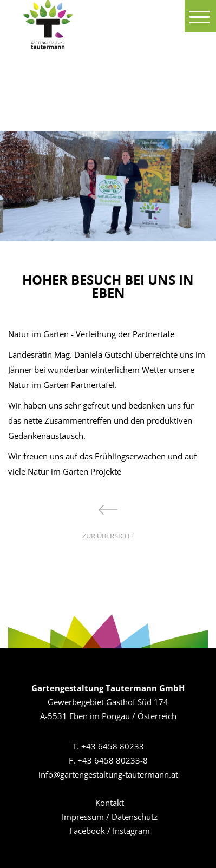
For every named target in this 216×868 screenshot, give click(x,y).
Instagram (131, 831)
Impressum (83, 817)
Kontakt (110, 803)
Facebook (87, 831)
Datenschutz (135, 817)
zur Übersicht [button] (108, 523)
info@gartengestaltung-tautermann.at (108, 774)
